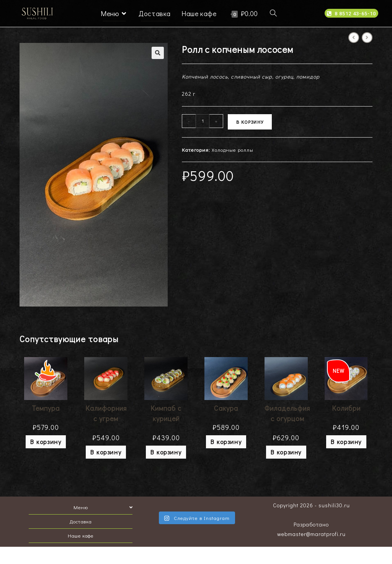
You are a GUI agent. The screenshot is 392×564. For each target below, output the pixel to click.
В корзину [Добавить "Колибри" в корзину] (346, 442)
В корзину (250, 122)
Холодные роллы (233, 150)
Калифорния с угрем (106, 413)
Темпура (46, 408)
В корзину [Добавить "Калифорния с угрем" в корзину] (106, 452)
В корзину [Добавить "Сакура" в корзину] (226, 442)
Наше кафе (81, 535)
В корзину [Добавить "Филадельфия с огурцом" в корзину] (286, 452)
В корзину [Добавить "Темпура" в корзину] (46, 442)
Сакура (226, 408)
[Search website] (273, 13)
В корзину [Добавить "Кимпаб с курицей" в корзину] (166, 452)
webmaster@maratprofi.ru (311, 534)
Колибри (346, 408)
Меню (103, 507)
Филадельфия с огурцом (287, 413)
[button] (351, 13)
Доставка (81, 521)
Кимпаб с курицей (166, 413)
